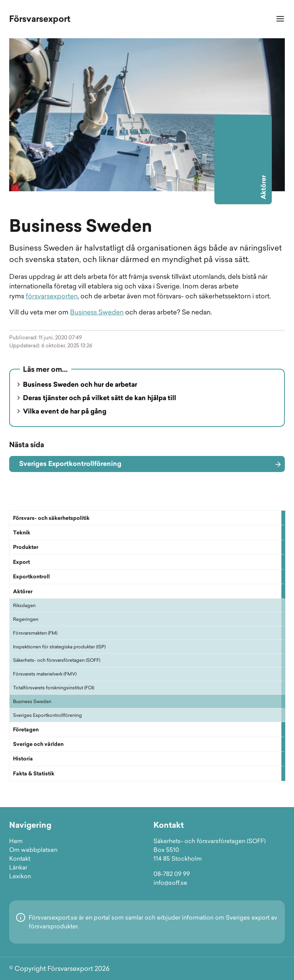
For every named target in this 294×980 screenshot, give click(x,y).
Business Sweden (32, 701)
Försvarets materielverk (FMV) (45, 674)
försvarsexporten (52, 296)
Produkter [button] (26, 547)
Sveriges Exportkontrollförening (47, 715)
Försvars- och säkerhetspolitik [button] (51, 518)
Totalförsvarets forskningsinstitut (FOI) (54, 688)
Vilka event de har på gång (65, 411)
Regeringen (26, 619)
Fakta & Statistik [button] (34, 773)
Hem (16, 841)
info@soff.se (170, 883)
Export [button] (21, 562)
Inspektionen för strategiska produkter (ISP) (59, 647)
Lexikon (20, 876)
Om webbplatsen (33, 850)
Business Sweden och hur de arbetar (80, 384)
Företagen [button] (26, 729)
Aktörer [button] (23, 591)
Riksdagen (24, 605)
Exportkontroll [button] (31, 576)
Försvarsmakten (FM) (35, 633)
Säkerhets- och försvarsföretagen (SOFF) (57, 660)
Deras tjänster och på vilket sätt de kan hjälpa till (100, 398)
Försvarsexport (40, 19)
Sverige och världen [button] (38, 744)
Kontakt (20, 859)
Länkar (18, 867)
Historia (23, 759)
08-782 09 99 (172, 874)
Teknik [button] (22, 532)
